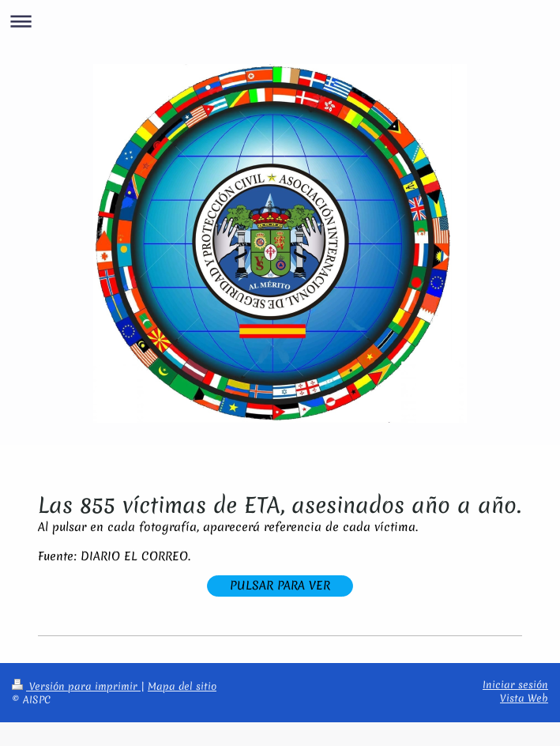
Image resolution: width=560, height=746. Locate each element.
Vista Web (524, 698)
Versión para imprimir (76, 686)
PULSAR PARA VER (280, 586)
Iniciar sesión (515, 685)
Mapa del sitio (182, 686)
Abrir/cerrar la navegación (280, 21)
